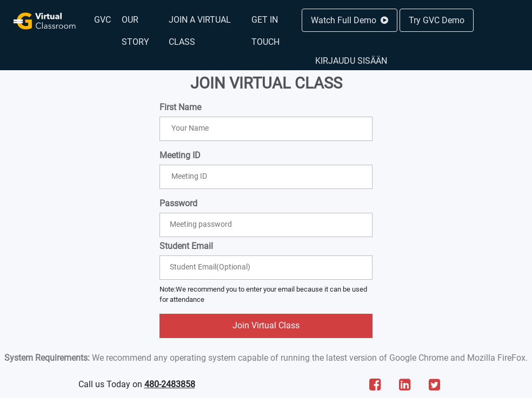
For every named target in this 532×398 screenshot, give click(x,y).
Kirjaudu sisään (351, 61)
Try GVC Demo (437, 20)
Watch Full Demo (350, 20)
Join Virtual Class (266, 325)
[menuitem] (102, 20)
